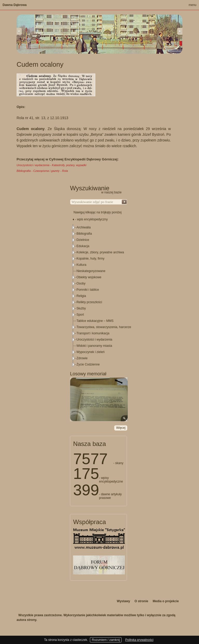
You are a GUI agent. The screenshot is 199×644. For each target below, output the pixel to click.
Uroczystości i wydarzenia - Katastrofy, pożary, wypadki (51, 165)
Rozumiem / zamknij (106, 640)
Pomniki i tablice (88, 290)
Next (180, 31)
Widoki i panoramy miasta (94, 346)
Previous (19, 31)
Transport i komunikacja (93, 333)
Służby (81, 308)
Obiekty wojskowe (89, 277)
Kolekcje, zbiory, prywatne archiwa (100, 252)
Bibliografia (84, 234)
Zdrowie (82, 358)
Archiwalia (84, 227)
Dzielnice (83, 240)
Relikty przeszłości (89, 302)
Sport (80, 315)
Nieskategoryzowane (91, 271)
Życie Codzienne (88, 364)
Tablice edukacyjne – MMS (95, 321)
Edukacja (83, 246)
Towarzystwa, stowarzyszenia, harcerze (104, 327)
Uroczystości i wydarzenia (94, 340)
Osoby (81, 283)
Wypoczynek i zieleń (91, 352)
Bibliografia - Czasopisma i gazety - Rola (42, 171)
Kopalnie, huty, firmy (90, 259)
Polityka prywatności (139, 640)
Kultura (81, 265)
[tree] (99, 296)
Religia (81, 296)
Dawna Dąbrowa (15, 5)
